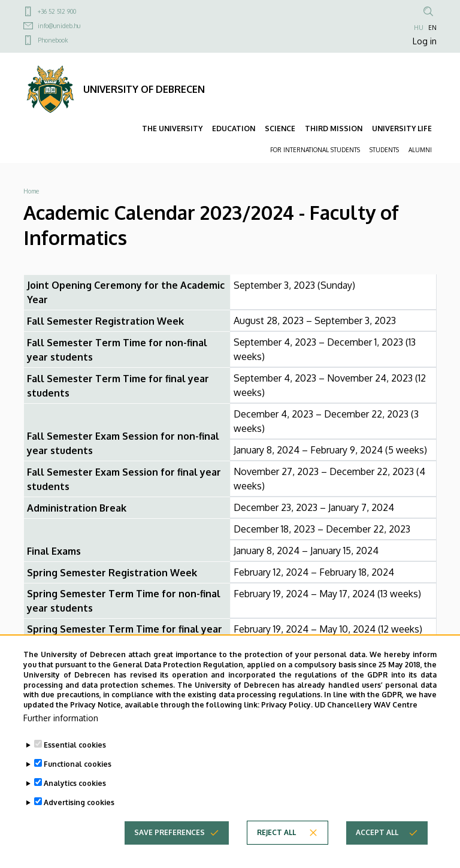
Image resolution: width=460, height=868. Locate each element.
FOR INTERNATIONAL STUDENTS (315, 150)
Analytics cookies (75, 793)
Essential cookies (75, 755)
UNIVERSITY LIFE (402, 128)
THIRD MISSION (334, 128)
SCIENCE (280, 128)
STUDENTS (384, 150)
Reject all (276, 843)
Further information (61, 728)
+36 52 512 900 (57, 11)
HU (419, 28)
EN (432, 28)
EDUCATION (234, 128)
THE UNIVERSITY (172, 128)
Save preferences (170, 843)
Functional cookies (78, 774)
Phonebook (53, 40)
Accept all (377, 843)
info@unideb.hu (59, 26)
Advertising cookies (79, 813)
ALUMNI (420, 150)
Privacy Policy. (287, 715)
